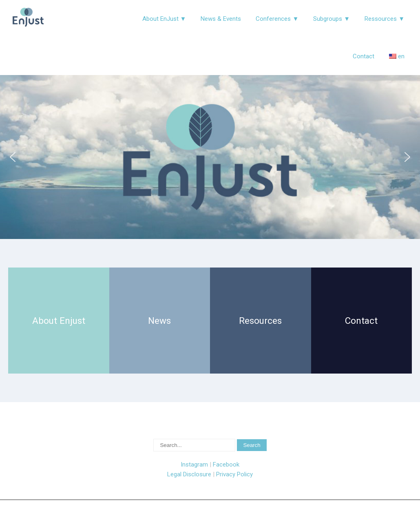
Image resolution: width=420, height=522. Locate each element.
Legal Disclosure (189, 474)
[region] (210, 157)
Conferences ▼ (277, 19)
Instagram (194, 464)
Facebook (226, 464)
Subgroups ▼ (332, 19)
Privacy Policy (234, 474)
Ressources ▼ (385, 19)
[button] (13, 157)
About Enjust (59, 321)
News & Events (221, 19)
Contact (364, 56)
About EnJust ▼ (164, 19)
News (159, 321)
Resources (260, 321)
